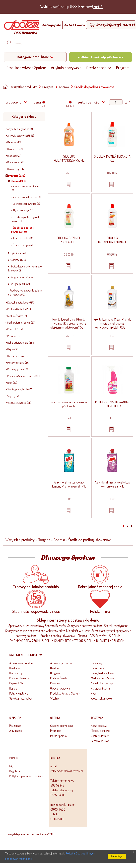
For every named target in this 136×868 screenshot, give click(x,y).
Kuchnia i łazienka (19, 678)
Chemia (64, 87)
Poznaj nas (15, 726)
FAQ (11, 766)
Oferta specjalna (99, 68)
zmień (98, 6)
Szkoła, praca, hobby (21, 698)
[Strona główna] (21, 28)
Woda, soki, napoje (101, 698)
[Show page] (116, 102)
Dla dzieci (55, 668)
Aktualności (16, 731)
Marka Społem (58, 736)
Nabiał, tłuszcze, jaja (102, 683)
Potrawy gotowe (19, 693)
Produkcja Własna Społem (65, 693)
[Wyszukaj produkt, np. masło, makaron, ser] (71, 43)
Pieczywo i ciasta (100, 688)
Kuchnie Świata (59, 678)
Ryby (94, 693)
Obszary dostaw (100, 736)
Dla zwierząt (16, 673)
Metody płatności (100, 731)
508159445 (57, 785)
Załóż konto (75, 25)
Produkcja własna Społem (26, 68)
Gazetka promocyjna (62, 726)
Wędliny (55, 698)
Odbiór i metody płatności (101, 57)
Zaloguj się (52, 25)
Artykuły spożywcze (66, 68)
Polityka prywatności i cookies (26, 776)
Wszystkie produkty (24, 87)
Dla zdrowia (97, 668)
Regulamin (15, 771)
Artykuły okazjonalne (21, 663)
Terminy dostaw (100, 741)
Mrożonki (55, 683)
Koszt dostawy (99, 726)
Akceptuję (117, 856)
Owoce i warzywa (60, 688)
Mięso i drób (16, 683)
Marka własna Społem (104, 678)
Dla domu (15, 668)
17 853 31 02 (58, 795)
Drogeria (48, 87)
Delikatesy (97, 663)
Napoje (13, 688)
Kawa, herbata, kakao (103, 673)
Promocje (56, 731)
